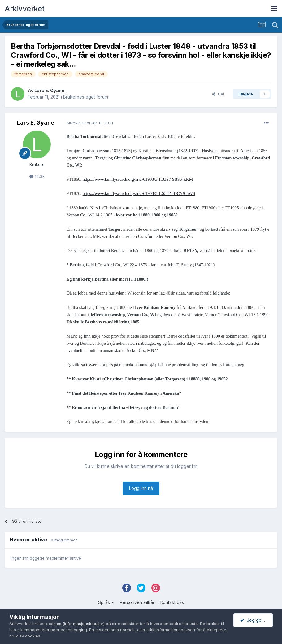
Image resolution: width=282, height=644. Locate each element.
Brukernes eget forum (86, 97)
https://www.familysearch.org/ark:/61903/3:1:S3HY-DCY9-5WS (139, 194)
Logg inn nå (141, 488)
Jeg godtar (255, 620)
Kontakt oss (172, 602)
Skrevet (90, 123)
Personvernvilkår (137, 602)
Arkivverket (25, 9)
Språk (106, 602)
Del (218, 94)
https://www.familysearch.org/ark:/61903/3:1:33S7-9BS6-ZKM (138, 179)
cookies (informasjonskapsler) (75, 624)
